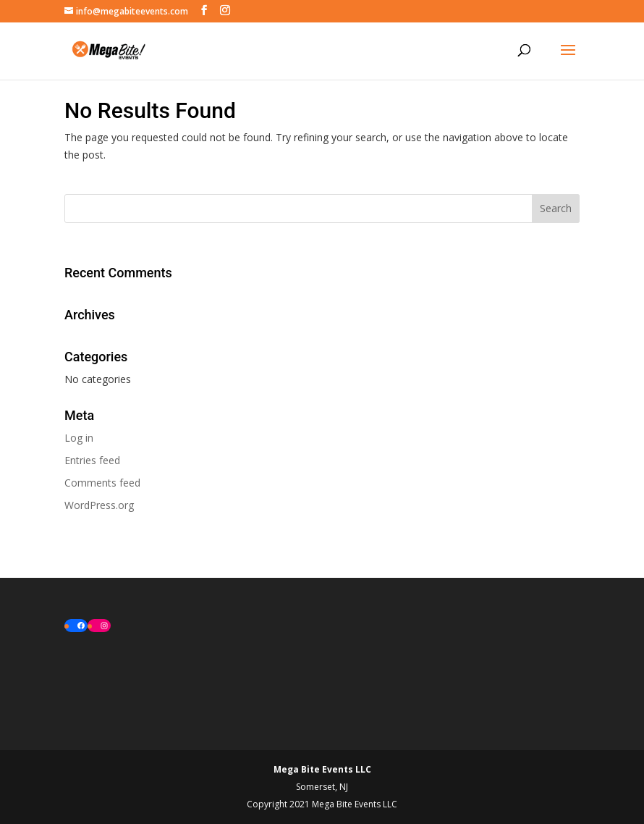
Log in (79, 438)
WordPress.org (99, 505)
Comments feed (102, 483)
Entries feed (92, 460)
